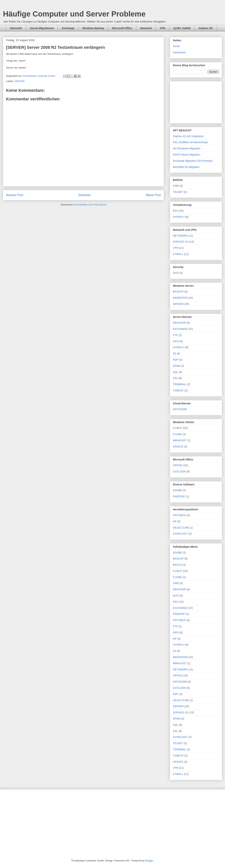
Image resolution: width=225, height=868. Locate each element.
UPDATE (178, 447)
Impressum (179, 52)
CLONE (177, 434)
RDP (176, 360)
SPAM (177, 366)
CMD (176, 186)
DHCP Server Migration (187, 155)
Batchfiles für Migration (186, 167)
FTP (175, 335)
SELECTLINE (181, 528)
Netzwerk (146, 28)
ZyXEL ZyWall (182, 28)
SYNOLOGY (180, 534)
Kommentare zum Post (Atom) (90, 205)
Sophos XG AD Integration (188, 136)
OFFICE (178, 465)
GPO (176, 341)
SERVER (20, 81)
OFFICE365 (180, 409)
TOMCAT (178, 390)
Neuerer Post (15, 195)
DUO (176, 273)
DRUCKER (179, 323)
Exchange (68, 28)
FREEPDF (179, 496)
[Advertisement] (196, 102)
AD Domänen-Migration (187, 148)
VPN (162, 28)
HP (175, 521)
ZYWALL (178, 254)
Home (176, 46)
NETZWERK (180, 236)
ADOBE (177, 490)
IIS (174, 354)
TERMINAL (180, 384)
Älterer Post (153, 195)
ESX (175, 211)
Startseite (16, 28)
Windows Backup (93, 28)
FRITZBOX (179, 515)
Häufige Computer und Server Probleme (74, 14)
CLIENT (178, 428)
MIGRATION (180, 298)
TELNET (178, 192)
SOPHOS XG (181, 242)
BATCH (177, 565)
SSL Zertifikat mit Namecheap (190, 142)
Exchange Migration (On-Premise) (193, 161)
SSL (175, 378)
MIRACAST (180, 440)
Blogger (149, 861)
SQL (175, 372)
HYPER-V (179, 217)
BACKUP (178, 292)
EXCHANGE (180, 329)
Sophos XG (206, 28)
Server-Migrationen (42, 28)
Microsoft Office (122, 28)
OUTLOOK (179, 472)
